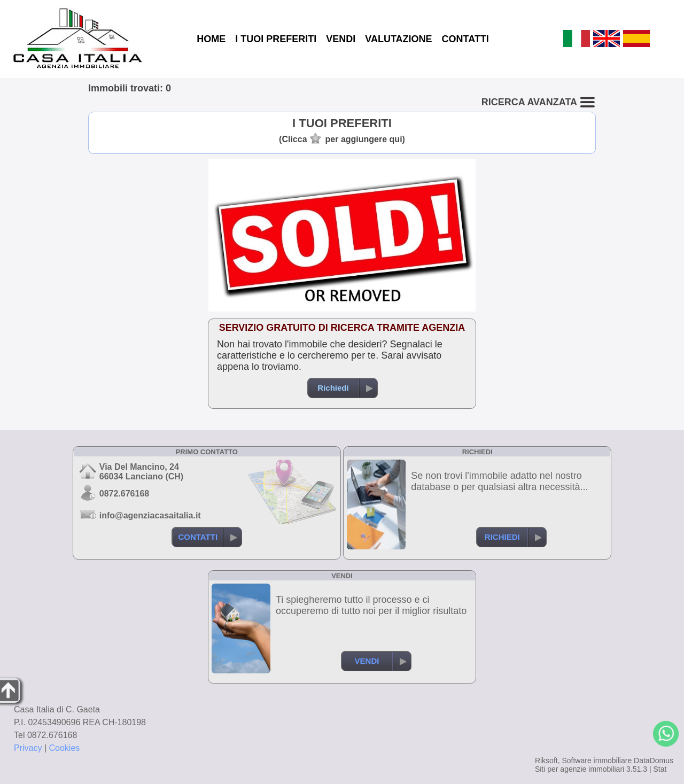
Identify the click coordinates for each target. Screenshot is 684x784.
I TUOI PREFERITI (276, 39)
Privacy (28, 748)
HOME (211, 39)
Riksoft (546, 760)
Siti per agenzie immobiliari (580, 769)
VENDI (341, 39)
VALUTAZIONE (398, 39)
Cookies (65, 748)
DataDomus (654, 760)
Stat (660, 769)
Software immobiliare (597, 760)
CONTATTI (465, 39)
